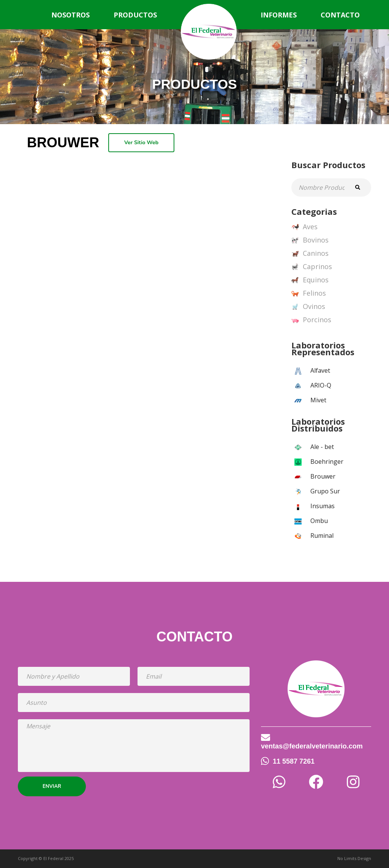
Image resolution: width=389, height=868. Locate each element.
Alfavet (320, 370)
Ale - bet (322, 447)
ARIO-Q (321, 385)
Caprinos (312, 267)
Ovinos (308, 307)
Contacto (340, 15)
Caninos (310, 254)
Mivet (318, 400)
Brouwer (323, 476)
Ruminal (322, 536)
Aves (304, 227)
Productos (135, 15)
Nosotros (70, 15)
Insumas (323, 506)
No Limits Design (354, 858)
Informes (279, 15)
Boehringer (327, 462)
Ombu (319, 521)
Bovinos (310, 240)
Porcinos (311, 320)
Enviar (52, 786)
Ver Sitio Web (141, 143)
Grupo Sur (325, 491)
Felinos (309, 293)
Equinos (310, 280)
